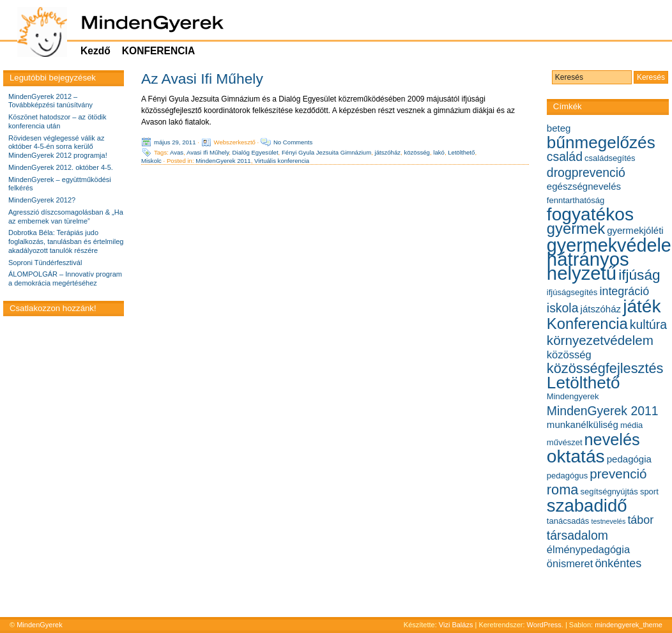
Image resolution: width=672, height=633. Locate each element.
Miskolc (151, 161)
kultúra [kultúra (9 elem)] (648, 324)
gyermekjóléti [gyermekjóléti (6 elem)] (635, 230)
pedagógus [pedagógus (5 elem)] (567, 476)
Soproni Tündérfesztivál (45, 263)
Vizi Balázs (457, 625)
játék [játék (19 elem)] (642, 306)
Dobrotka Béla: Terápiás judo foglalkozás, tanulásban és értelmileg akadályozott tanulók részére (66, 241)
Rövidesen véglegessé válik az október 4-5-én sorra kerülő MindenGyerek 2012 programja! (58, 147)
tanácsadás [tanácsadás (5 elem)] (568, 521)
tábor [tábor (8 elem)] (640, 520)
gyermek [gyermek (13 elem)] (576, 228)
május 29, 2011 (175, 142)
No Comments (293, 142)
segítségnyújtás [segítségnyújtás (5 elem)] (609, 492)
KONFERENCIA (158, 51)
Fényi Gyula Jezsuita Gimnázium (326, 152)
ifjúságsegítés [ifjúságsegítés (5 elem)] (572, 292)
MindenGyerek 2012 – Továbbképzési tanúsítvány (50, 101)
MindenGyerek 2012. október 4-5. (61, 167)
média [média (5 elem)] (631, 425)
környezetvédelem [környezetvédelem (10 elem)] (600, 340)
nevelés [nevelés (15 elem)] (612, 439)
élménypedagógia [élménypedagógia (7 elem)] (588, 549)
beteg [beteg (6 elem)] (559, 128)
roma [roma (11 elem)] (563, 490)
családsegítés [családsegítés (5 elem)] (610, 158)
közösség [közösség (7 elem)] (569, 355)
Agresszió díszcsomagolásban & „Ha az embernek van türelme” (66, 217)
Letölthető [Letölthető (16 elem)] (584, 383)
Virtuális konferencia (282, 161)
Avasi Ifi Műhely (208, 152)
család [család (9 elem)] (565, 156)
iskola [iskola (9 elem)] (563, 308)
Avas (177, 152)
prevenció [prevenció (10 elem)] (618, 474)
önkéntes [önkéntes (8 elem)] (618, 563)
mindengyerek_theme (629, 625)
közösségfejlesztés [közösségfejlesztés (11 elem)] (605, 368)
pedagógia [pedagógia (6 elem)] (629, 459)
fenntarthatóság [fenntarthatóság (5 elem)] (576, 200)
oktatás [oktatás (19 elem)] (576, 456)
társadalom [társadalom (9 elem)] (577, 535)
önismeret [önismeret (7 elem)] (570, 563)
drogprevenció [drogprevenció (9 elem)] (586, 172)
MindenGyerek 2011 (223, 161)
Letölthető (461, 152)
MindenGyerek (40, 625)
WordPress (544, 625)
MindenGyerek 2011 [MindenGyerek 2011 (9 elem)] (603, 411)
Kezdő (95, 51)
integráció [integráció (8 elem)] (624, 291)
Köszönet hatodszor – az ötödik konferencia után (57, 121)
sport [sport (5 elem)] (649, 492)
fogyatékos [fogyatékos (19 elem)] (590, 214)
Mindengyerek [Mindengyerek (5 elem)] (573, 396)
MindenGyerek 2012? (42, 200)
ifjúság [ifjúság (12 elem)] (639, 275)
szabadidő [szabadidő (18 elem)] (587, 506)
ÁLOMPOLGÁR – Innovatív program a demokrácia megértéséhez (65, 278)
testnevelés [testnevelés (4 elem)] (608, 521)
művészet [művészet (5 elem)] (565, 442)
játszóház (388, 152)
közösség (417, 152)
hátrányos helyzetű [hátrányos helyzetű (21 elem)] (588, 266)
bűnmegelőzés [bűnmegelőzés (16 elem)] (601, 142)
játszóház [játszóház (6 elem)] (601, 309)
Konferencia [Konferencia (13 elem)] (587, 324)
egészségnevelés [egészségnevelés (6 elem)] (584, 186)
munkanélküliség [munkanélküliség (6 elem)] (583, 424)
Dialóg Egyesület (256, 152)
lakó (439, 152)
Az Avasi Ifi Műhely (202, 79)
